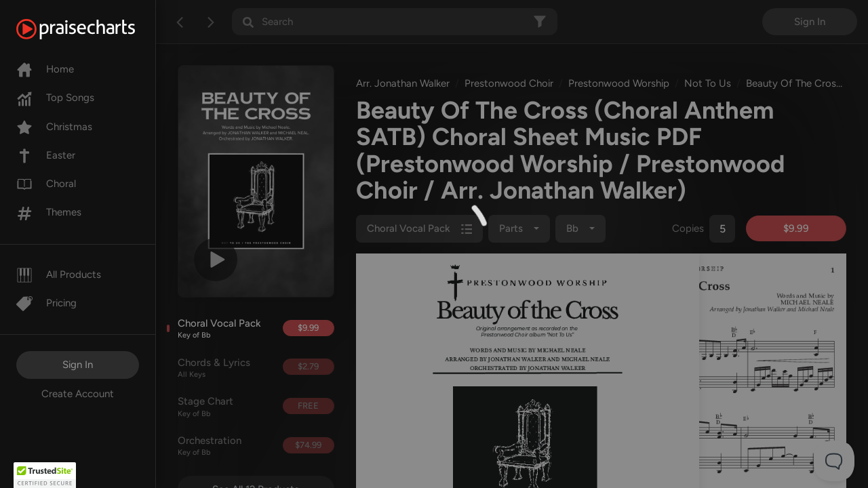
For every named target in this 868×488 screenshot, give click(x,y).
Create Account (78, 394)
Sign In (78, 365)
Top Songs (55, 98)
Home (45, 69)
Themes (49, 212)
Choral (46, 184)
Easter (46, 155)
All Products (59, 274)
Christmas (54, 127)
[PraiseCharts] (93, 29)
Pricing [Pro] (46, 303)
